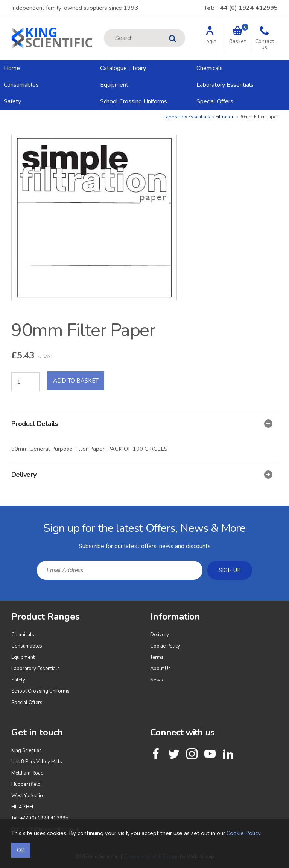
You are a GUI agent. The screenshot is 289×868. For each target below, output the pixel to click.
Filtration (225, 117)
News (157, 680)
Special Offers (215, 101)
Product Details (142, 424)
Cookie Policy (165, 646)
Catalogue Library (123, 68)
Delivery (142, 475)
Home (12, 68)
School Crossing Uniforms (134, 101)
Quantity (0, 114)
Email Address (0, 512)
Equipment (114, 85)
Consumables (21, 85)
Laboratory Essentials (225, 85)
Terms (157, 657)
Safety (12, 101)
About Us (160, 669)
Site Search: (104, 29)
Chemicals (210, 68)
